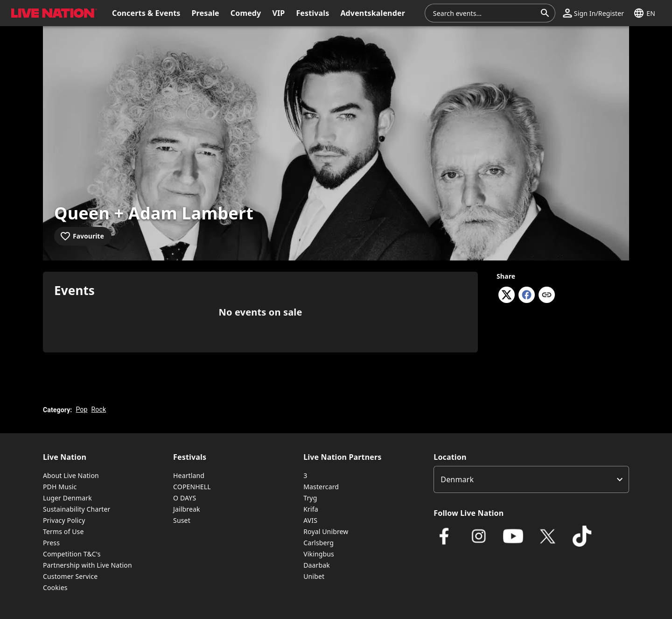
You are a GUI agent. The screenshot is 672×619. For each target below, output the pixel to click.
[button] (593, 13)
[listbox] (531, 479)
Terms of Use (63, 531)
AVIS (310, 520)
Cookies (55, 587)
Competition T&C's (72, 554)
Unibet (314, 576)
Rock (99, 409)
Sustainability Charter (77, 509)
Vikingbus (319, 554)
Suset (182, 520)
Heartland (189, 475)
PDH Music (60, 487)
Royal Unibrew (326, 531)
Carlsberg (318, 543)
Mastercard (321, 487)
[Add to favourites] (83, 236)
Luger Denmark (67, 498)
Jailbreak (187, 509)
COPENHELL (192, 487)
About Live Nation (71, 475)
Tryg (310, 498)
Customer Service (70, 576)
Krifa (311, 509)
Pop (81, 409)
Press (51, 543)
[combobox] (484, 13)
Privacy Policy (64, 520)
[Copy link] (547, 295)
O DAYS (185, 498)
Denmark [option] (457, 479)
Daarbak (317, 565)
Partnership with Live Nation (87, 565)
